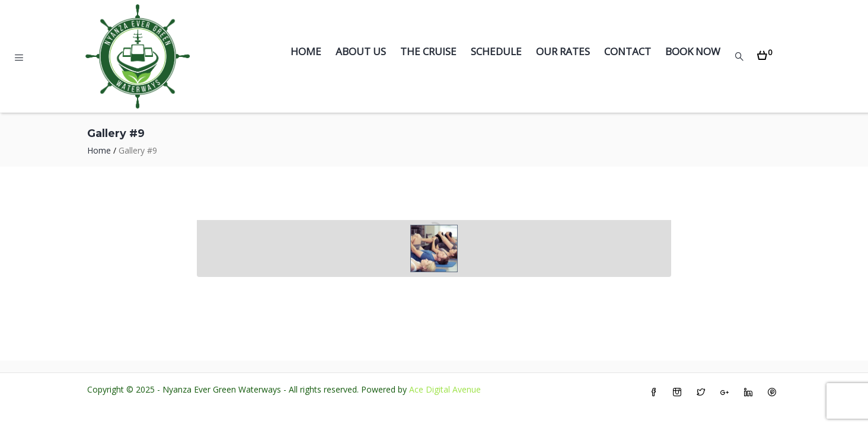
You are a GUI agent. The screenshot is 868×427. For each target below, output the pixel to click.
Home (306, 51)
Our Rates (563, 51)
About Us (361, 51)
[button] (765, 52)
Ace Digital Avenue (445, 389)
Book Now (693, 51)
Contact (628, 51)
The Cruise (428, 51)
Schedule (496, 51)
